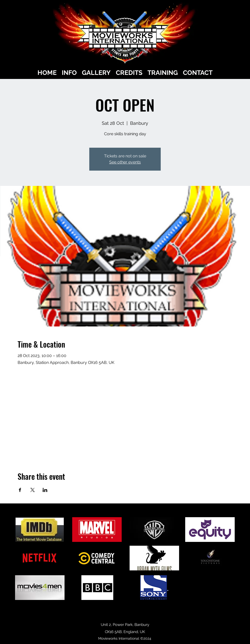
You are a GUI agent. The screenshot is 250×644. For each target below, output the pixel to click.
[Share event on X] (33, 490)
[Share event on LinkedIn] (45, 490)
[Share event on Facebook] (20, 490)
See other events (125, 162)
